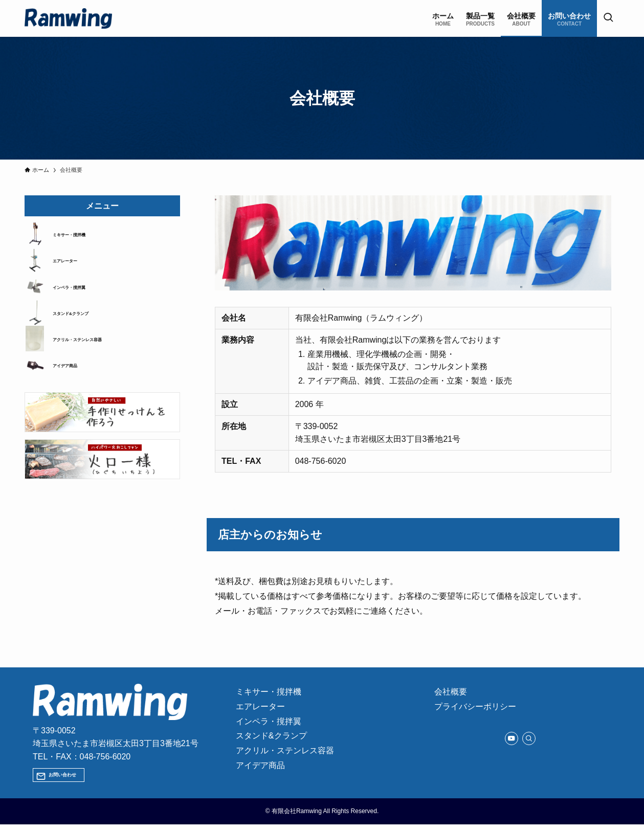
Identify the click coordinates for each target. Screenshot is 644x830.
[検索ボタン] (608, 18)
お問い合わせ (73, 778)
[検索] (529, 744)
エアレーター (74, 267)
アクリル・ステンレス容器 (96, 359)
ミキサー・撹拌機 (81, 237)
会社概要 (454, 693)
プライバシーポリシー (478, 711)
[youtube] (512, 744)
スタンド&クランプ (84, 328)
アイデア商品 (74, 389)
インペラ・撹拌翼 (81, 298)
